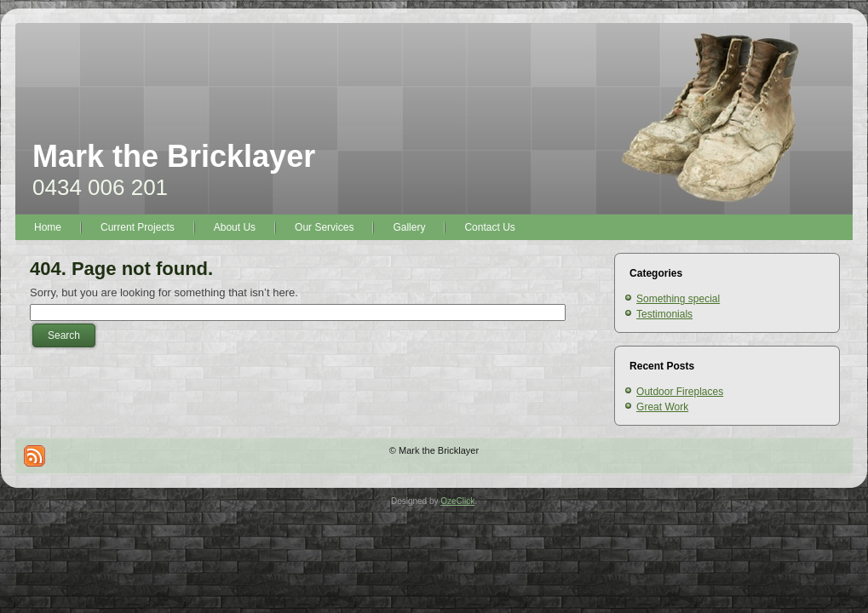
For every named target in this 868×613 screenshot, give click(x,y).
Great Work (662, 407)
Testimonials (664, 314)
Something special (678, 299)
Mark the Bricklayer (174, 156)
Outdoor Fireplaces (680, 392)
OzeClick (457, 501)
